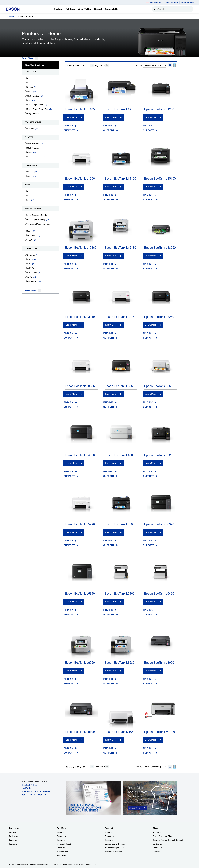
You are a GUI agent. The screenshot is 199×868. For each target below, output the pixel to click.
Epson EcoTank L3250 (159, 317)
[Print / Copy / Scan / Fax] (26, 109)
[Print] (26, 100)
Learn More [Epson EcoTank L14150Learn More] (111, 186)
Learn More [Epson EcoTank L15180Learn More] (111, 256)
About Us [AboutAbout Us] (157, 832)
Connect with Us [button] (171, 3)
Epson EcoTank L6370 (159, 524)
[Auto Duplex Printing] (26, 219)
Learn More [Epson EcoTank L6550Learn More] (71, 671)
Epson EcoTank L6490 (159, 593)
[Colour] (26, 87)
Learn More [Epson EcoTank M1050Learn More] (111, 740)
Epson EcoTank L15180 (120, 248)
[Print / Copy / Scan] (26, 105)
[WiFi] (26, 263)
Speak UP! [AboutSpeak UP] (157, 848)
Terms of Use (79, 865)
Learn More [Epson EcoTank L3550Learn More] (111, 394)
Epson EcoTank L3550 (119, 386)
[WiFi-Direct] (26, 272)
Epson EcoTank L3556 (159, 386)
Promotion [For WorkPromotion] (61, 855)
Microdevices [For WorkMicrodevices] (63, 852)
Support (69, 130)
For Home (10, 16)
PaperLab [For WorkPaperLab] (61, 848)
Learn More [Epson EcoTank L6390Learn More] (71, 601)
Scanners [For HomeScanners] (13, 840)
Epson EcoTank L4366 (119, 455)
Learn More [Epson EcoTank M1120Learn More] (151, 740)
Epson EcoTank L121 (119, 109)
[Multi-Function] (26, 143)
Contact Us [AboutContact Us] (157, 844)
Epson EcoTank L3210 (80, 317)
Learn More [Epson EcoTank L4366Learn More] (111, 463)
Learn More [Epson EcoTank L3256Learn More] (71, 394)
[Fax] (26, 231)
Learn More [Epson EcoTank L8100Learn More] (71, 740)
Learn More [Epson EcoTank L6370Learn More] (151, 532)
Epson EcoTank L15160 (81, 248)
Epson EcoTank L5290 (159, 455)
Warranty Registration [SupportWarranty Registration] (114, 848)
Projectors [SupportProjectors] (109, 836)
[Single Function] (26, 113)
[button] (170, 65)
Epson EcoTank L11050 (81, 109)
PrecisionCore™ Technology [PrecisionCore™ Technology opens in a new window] (36, 791)
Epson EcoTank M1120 (160, 732)
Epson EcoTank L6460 (119, 593)
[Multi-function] (26, 148)
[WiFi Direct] (26, 268)
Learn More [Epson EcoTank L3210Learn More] (71, 325)
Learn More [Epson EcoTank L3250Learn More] (151, 325)
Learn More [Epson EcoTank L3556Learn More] (151, 394)
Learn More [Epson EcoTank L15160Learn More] (71, 256)
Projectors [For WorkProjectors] (61, 836)
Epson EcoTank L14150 (120, 178)
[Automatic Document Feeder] (26, 224)
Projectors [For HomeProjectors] (13, 836)
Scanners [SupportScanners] (109, 840)
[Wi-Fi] (26, 277)
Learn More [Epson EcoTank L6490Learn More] (151, 601)
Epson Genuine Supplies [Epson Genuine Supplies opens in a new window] (34, 794)
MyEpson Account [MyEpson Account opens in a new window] (188, 3)
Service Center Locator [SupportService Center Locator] (115, 844)
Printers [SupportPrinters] (108, 832)
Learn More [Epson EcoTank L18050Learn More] (151, 256)
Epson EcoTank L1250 (159, 109)
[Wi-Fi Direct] (26, 281)
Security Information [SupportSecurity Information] (114, 852)
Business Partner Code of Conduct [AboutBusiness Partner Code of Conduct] (168, 840)
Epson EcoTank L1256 (80, 178)
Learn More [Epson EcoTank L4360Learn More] (71, 463)
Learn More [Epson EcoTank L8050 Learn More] (151, 671)
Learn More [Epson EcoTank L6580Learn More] (111, 671)
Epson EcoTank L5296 (80, 524)
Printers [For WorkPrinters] (60, 832)
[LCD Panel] (26, 235)
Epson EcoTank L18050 (160, 248)
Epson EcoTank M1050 (120, 732)
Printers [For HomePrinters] (12, 832)
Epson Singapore (154, 2)
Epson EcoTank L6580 (119, 663)
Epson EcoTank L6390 (80, 593)
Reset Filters (27, 58)
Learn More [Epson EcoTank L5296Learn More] (71, 532)
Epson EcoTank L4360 (80, 455)
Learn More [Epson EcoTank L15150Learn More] (151, 186)
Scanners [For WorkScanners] (61, 840)
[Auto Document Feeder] (26, 215)
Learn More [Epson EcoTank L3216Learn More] (111, 325)
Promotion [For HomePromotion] (14, 844)
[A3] (26, 78)
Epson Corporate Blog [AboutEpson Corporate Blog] (162, 836)
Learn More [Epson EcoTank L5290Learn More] (151, 463)
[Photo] (26, 152)
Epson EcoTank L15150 (160, 178)
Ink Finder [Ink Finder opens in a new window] (27, 788)
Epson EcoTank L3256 (80, 386)
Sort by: (139, 65)
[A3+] (26, 195)
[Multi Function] (26, 96)
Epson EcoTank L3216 (119, 317)
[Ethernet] (26, 255)
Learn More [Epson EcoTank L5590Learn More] (111, 532)
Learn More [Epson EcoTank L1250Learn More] (151, 117)
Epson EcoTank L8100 (80, 732)
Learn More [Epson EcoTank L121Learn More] (111, 117)
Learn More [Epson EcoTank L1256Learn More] (71, 186)
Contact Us (57, 865)
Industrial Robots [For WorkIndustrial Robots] (64, 844)
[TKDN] (26, 240)
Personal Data (91, 865)
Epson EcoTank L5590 (119, 524)
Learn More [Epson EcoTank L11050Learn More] (71, 117)
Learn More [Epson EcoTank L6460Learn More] (111, 601)
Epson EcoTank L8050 (159, 663)
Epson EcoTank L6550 (80, 663)
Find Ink (68, 126)
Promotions (67, 865)
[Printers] (26, 128)
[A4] (26, 82)
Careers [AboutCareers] (156, 852)
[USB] (26, 259)
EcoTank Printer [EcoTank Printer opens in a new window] (30, 785)
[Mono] (26, 91)
